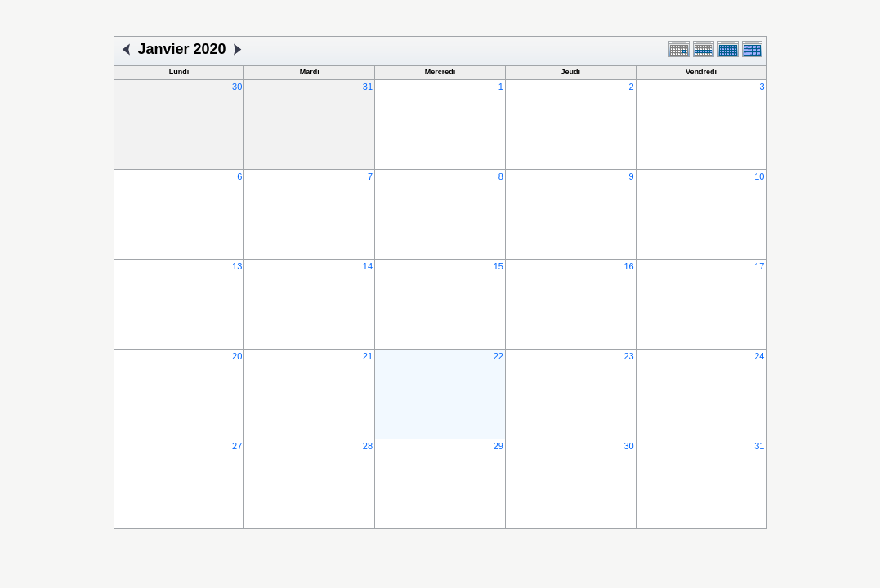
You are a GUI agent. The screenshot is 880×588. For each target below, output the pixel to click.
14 (368, 266)
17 (759, 266)
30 (237, 87)
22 (498, 356)
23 (628, 356)
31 (368, 87)
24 (759, 356)
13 (237, 266)
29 (498, 446)
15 (498, 266)
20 (237, 356)
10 (759, 176)
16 (628, 266)
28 (368, 446)
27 (237, 446)
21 (368, 356)
